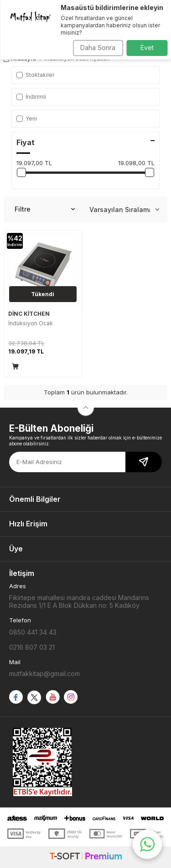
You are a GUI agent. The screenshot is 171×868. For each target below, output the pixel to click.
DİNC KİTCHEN (29, 314)
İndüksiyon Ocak (31, 323)
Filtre (45, 209)
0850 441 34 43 (33, 632)
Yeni (27, 119)
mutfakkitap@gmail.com (44, 674)
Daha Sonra (98, 48)
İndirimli (31, 97)
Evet (147, 48)
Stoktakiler (35, 75)
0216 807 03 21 (32, 647)
